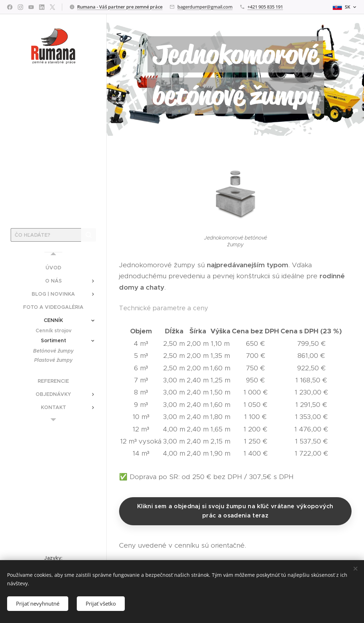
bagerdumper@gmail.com (205, 7)
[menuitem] (53, 268)
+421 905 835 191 (265, 7)
